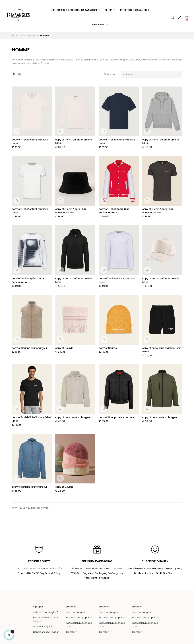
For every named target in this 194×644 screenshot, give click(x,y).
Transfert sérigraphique (80, 616)
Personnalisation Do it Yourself (46, 617)
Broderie (71, 605)
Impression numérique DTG (79, 623)
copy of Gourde (64, 346)
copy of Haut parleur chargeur (29, 346)
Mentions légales (43, 625)
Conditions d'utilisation (46, 630)
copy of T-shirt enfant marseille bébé (30, 139)
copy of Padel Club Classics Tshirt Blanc (162, 348)
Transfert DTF (73, 630)
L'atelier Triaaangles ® (46, 610)
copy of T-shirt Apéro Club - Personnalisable (72, 209)
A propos (38, 605)
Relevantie (153, 72)
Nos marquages (75, 610)
